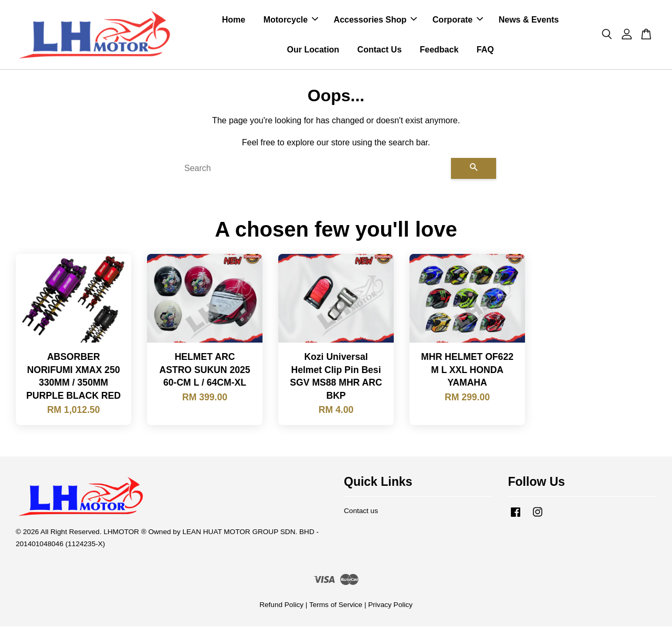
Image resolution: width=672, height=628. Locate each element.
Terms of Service (336, 606)
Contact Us (380, 50)
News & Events (529, 20)
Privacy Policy (390, 606)
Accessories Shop (376, 20)
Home (234, 20)
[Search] (313, 169)
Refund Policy (281, 606)
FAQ (485, 50)
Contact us (361, 512)
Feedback (439, 50)
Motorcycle (291, 20)
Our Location (313, 50)
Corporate (458, 20)
